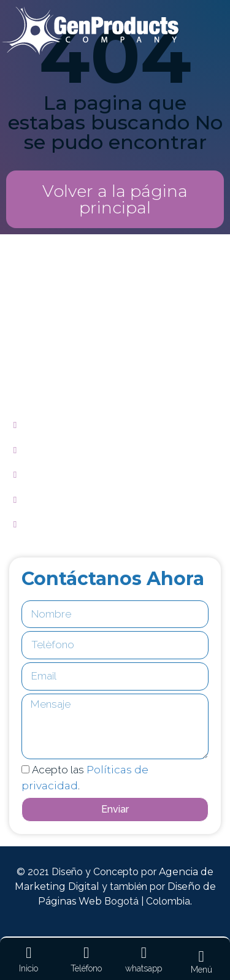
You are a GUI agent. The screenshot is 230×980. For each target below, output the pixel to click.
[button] (115, 199)
